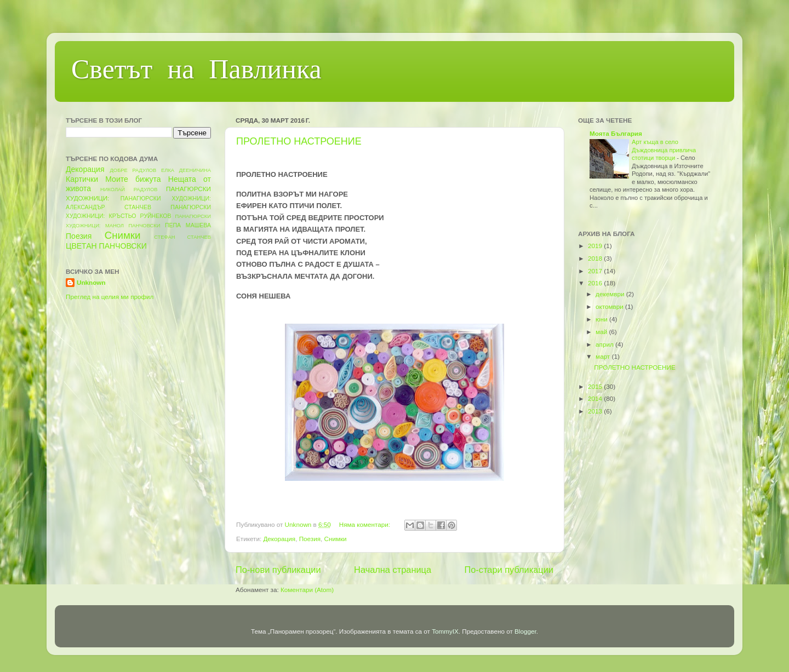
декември (611, 294)
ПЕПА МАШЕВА (188, 225)
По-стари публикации (509, 570)
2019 (596, 246)
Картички (82, 179)
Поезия (310, 539)
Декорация (279, 539)
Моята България (616, 133)
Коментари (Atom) (307, 590)
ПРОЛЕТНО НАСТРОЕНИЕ (299, 141)
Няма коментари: (366, 524)
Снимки (336, 539)
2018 (596, 258)
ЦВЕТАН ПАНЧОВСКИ (106, 246)
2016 (596, 283)
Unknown (91, 282)
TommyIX (445, 631)
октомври (610, 306)
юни (602, 319)
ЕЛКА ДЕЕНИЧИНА (186, 170)
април (605, 344)
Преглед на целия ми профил (110, 297)
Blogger (525, 631)
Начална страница (393, 570)
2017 (596, 271)
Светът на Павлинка (196, 72)
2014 (596, 398)
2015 (596, 386)
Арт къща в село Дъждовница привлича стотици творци (664, 150)
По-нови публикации (278, 570)
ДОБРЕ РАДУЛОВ (133, 170)
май (602, 332)
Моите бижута (133, 179)
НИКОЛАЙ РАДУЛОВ (129, 189)
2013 (596, 411)
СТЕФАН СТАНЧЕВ (182, 237)
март (604, 356)
